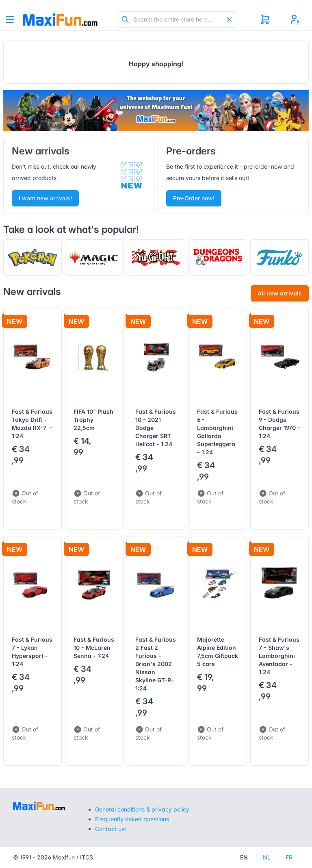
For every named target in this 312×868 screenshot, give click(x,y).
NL (267, 857)
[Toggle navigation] (10, 20)
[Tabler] (60, 20)
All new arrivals (280, 293)
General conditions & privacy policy (142, 809)
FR (289, 857)
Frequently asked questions (132, 819)
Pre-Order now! (194, 198)
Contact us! (110, 829)
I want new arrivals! (45, 198)
